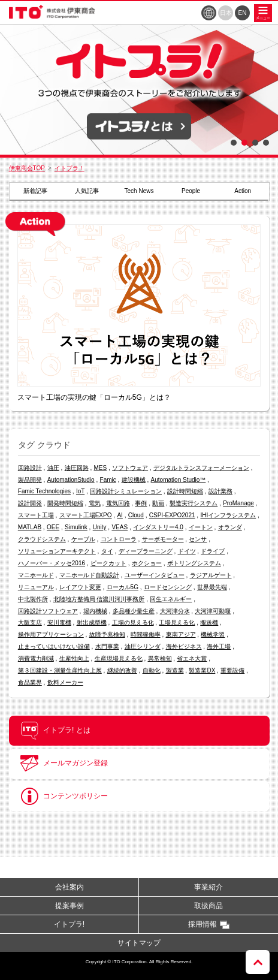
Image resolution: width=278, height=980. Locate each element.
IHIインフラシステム (228, 515)
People (191, 191)
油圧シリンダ (143, 646)
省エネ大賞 (192, 658)
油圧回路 (77, 468)
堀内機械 (95, 611)
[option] (139, 89)
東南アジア (181, 634)
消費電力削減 (36, 658)
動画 (158, 503)
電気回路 (118, 503)
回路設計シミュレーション (126, 491)
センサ (198, 539)
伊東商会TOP (27, 168)
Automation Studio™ (179, 480)
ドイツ (187, 551)
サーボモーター (163, 539)
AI (120, 515)
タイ (107, 551)
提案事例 (69, 906)
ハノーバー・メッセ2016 (52, 563)
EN (243, 13)
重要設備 (232, 670)
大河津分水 (175, 611)
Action (243, 191)
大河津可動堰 (213, 611)
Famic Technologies (44, 491)
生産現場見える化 (119, 658)
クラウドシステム (42, 539)
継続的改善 (122, 670)
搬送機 (209, 622)
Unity (100, 527)
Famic (108, 480)
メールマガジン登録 (64, 764)
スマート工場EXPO (86, 515)
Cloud (136, 515)
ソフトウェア (130, 468)
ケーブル (83, 539)
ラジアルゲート (211, 575)
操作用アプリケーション (51, 634)
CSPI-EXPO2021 (172, 515)
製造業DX (202, 670)
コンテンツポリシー (64, 797)
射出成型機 (92, 622)
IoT (80, 491)
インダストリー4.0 (158, 527)
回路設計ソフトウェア (48, 611)
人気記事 (87, 191)
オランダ (230, 527)
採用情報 (203, 924)
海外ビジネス (184, 646)
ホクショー (147, 563)
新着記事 (35, 191)
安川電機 (59, 622)
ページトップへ (258, 962)
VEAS (120, 527)
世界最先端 (212, 587)
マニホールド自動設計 (89, 575)
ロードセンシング (168, 587)
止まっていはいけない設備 (54, 646)
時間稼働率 (146, 634)
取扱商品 (208, 906)
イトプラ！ (69, 168)
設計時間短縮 (185, 491)
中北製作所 (33, 599)
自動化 (152, 670)
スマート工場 (36, 515)
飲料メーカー (65, 682)
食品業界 (30, 682)
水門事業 (107, 646)
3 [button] (255, 143)
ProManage (238, 503)
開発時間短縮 (65, 503)
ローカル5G (123, 587)
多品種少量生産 (134, 611)
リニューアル (36, 587)
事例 (141, 503)
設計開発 (30, 503)
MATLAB (30, 527)
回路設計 (30, 468)
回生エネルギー (171, 599)
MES (101, 468)
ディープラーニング (146, 551)
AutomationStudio (71, 480)
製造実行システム (194, 503)
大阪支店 (30, 622)
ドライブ (213, 551)
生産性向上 (74, 658)
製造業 (175, 670)
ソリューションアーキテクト (57, 551)
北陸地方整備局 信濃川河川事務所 (99, 599)
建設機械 (134, 480)
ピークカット (108, 563)
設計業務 (220, 491)
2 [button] (244, 143)
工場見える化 (177, 622)
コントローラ (119, 539)
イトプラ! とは (55, 731)
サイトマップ (139, 943)
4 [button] (266, 143)
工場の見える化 (133, 622)
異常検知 (160, 658)
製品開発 (30, 480)
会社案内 (69, 887)
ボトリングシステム (194, 563)
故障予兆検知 (107, 634)
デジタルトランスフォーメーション (201, 468)
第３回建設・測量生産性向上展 (60, 670)
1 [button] (234, 143)
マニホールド (36, 575)
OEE (53, 527)
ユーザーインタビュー (155, 575)
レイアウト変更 (80, 587)
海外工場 (219, 646)
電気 (95, 503)
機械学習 (213, 634)
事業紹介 (208, 887)
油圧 (53, 468)
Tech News (139, 191)
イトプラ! (69, 924)
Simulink (76, 527)
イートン (201, 527)
